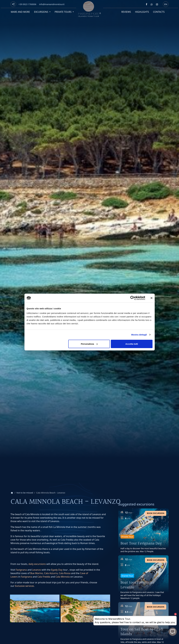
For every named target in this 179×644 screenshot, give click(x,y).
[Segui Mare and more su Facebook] (146, 4)
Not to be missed (25, 493)
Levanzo (37, 570)
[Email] (52, 4)
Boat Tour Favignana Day (141, 543)
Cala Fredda (44, 577)
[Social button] (13, 4)
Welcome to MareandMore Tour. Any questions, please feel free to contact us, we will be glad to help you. (135, 621)
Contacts (158, 12)
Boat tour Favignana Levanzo (137, 585)
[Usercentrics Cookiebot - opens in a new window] (132, 298)
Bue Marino (37, 573)
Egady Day (57, 570)
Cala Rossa (65, 573)
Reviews (125, 12)
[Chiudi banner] (152, 298)
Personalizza (89, 344)
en (166, 4)
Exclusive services (24, 586)
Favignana (21, 570)
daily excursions (37, 564)
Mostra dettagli (139, 335)
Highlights (141, 12)
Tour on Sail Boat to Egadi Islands (142, 632)
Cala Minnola (63, 577)
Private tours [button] (63, 12)
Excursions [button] (41, 12)
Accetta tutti (132, 344)
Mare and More (20, 12)
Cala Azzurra (51, 573)
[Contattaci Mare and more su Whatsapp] (152, 4)
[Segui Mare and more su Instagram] (157, 4)
